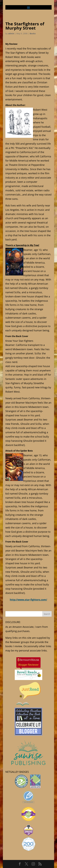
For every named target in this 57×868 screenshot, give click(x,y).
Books (33, 33)
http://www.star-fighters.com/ (28, 600)
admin (11, 33)
